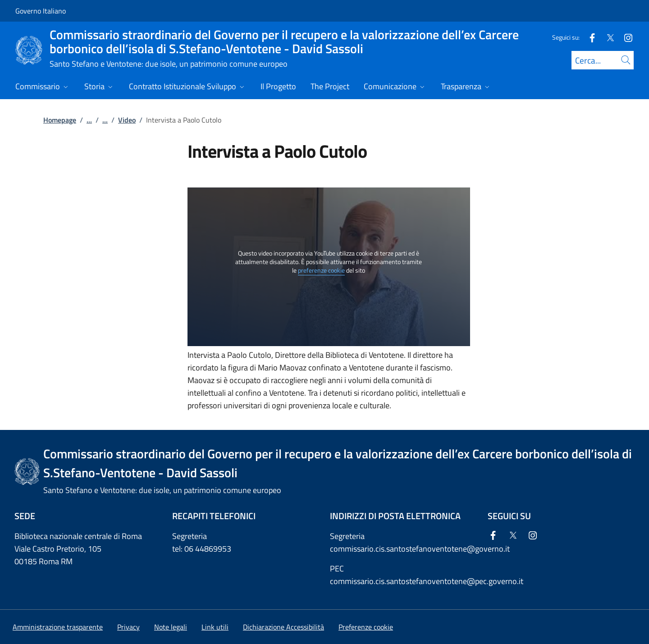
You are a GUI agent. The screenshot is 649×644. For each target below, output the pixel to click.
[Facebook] (589, 37)
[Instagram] (625, 37)
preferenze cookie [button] (321, 270)
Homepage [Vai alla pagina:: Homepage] (60, 120)
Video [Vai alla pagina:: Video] (127, 120)
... (89, 120)
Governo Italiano (41, 11)
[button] (366, 627)
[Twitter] (607, 37)
